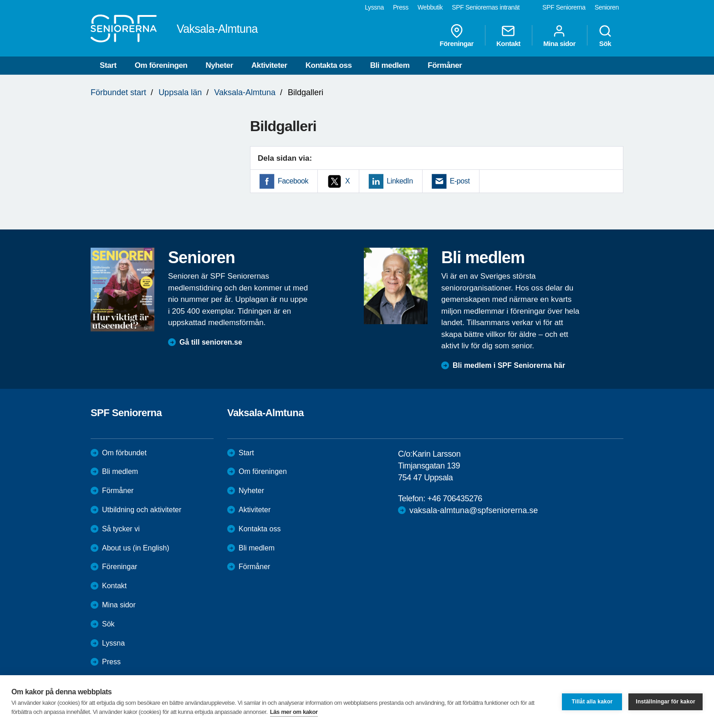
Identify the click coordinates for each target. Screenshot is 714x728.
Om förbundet (124, 453)
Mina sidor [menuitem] (559, 36)
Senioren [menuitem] (607, 7)
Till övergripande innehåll (0, 0)
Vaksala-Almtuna (245, 92)
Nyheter (219, 65)
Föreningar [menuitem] (457, 36)
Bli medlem (390, 65)
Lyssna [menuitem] (374, 7)
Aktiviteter (269, 65)
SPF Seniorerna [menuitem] (564, 7)
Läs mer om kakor (294, 712)
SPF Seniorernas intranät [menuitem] (486, 7)
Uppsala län (180, 92)
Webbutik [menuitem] (430, 7)
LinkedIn (400, 181)
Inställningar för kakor (666, 702)
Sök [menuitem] (605, 36)
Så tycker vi (121, 529)
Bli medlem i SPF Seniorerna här (509, 365)
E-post (460, 181)
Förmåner (445, 65)
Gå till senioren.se (211, 342)
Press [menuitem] (401, 7)
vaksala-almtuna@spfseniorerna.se (474, 510)
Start (108, 65)
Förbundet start (118, 92)
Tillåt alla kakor (592, 702)
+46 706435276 (454, 499)
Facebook (293, 181)
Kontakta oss (329, 65)
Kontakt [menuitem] (508, 36)
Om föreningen (161, 65)
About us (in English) (136, 548)
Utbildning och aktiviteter (142, 510)
